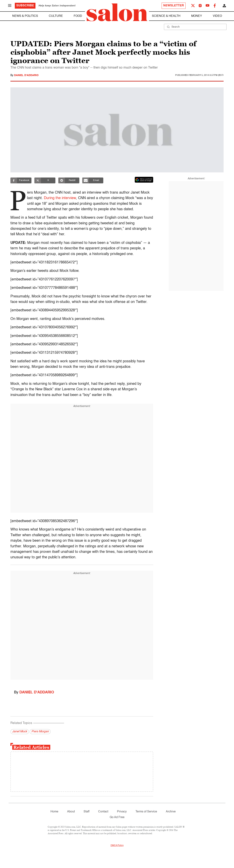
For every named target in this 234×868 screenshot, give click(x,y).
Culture (56, 16)
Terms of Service (146, 812)
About (71, 812)
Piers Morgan (40, 732)
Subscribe (25, 6)
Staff (86, 812)
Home (54, 812)
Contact (103, 812)
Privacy (122, 812)
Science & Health (166, 16)
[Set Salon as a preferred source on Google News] (144, 180)
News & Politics (25, 16)
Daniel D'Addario (26, 75)
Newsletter (174, 6)
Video (217, 16)
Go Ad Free (117, 817)
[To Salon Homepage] (117, 12)
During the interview (61, 198)
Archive (171, 812)
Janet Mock (20, 732)
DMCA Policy (117, 846)
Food (78, 16)
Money (197, 16)
